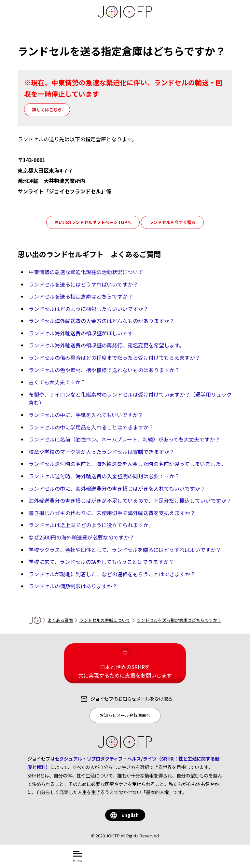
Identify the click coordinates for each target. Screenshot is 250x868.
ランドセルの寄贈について (105, 620)
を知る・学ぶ (146, 860)
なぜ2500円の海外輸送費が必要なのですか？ (81, 537)
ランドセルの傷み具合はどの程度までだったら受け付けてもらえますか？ (114, 357)
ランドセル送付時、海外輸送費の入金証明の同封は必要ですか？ (104, 476)
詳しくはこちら (47, 110)
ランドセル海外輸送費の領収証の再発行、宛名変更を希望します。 (106, 345)
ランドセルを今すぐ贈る (172, 222)
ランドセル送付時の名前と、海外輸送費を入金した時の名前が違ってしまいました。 (127, 464)
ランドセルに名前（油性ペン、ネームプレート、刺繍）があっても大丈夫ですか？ (124, 439)
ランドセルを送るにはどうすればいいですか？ (83, 284)
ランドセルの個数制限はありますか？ (73, 586)
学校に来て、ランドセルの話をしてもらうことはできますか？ (101, 562)
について (110, 860)
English (130, 815)
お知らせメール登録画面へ (125, 715)
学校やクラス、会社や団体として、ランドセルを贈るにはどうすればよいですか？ (125, 550)
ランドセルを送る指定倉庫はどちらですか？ (81, 296)
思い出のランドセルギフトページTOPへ (93, 222)
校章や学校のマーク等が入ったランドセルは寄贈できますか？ (102, 452)
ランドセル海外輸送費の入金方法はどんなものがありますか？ (102, 321)
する (174, 860)
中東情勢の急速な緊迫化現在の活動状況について (86, 272)
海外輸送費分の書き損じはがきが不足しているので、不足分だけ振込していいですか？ (130, 500)
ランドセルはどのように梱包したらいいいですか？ (89, 309)
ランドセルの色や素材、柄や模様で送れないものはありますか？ (104, 370)
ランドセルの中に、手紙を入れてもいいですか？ (86, 415)
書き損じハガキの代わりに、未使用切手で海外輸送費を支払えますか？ (112, 513)
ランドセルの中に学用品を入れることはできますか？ (91, 427)
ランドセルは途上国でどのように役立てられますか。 (91, 525)
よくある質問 (60, 620)
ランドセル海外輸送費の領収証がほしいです (81, 333)
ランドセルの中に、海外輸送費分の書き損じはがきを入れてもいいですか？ (117, 488)
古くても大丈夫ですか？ (57, 382)
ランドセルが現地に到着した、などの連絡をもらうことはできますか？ (112, 574)
